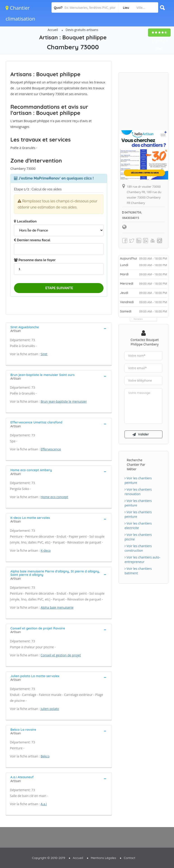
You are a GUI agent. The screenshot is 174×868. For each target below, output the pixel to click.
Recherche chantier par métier (136, 465)
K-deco (46, 550)
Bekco (45, 756)
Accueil (53, 30)
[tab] (59, 329)
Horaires (138, 319)
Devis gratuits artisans (82, 30)
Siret (44, 354)
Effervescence (51, 449)
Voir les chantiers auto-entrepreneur (142, 559)
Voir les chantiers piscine (138, 537)
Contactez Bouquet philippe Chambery (145, 342)
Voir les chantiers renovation (138, 492)
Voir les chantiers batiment (138, 571)
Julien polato (50, 709)
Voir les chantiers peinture (138, 480)
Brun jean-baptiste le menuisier (64, 401)
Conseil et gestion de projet (61, 655)
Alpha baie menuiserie (57, 607)
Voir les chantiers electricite (138, 526)
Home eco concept (54, 497)
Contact (130, 858)
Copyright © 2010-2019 (48, 858)
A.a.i (44, 804)
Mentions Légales (103, 858)
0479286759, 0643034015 (132, 215)
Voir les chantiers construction (138, 548)
